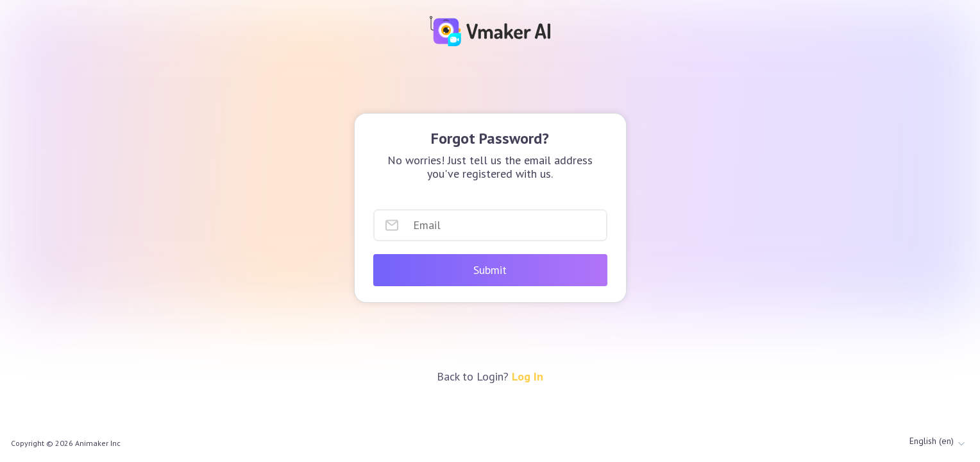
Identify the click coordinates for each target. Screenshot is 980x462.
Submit (490, 270)
